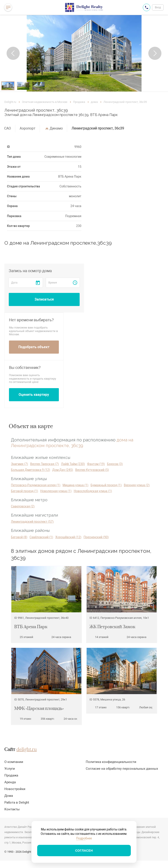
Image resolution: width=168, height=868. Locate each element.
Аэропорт (28, 128)
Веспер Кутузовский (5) (92, 470)
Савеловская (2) (23, 506)
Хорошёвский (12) (68, 537)
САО (8, 128)
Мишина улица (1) (75, 485)
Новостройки (15, 789)
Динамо (56, 128)
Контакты (12, 809)
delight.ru (27, 750)
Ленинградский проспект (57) (32, 522)
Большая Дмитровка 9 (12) (31, 470)
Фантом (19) (96, 464)
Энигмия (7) (19, 464)
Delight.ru (10, 102)
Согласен (84, 851)
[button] (13, 53)
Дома (9, 796)
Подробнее (84, 838)
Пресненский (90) (96, 537)
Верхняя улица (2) (137, 485)
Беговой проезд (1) (24, 491)
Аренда (10, 782)
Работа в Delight (17, 802)
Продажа (79, 102)
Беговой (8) (19, 537)
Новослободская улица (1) (93, 491)
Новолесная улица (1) (56, 491)
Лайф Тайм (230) (73, 464)
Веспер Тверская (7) (45, 464)
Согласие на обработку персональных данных (122, 769)
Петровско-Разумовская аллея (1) (36, 485)
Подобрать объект (34, 347)
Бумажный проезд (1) (106, 485)
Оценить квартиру (34, 395)
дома (94, 102)
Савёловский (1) (41, 537)
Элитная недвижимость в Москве (45, 102)
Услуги (10, 769)
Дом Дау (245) (63, 470)
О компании (14, 762)
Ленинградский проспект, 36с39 (98, 128)
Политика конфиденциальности (111, 762)
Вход (158, 7)
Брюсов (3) (115, 464)
